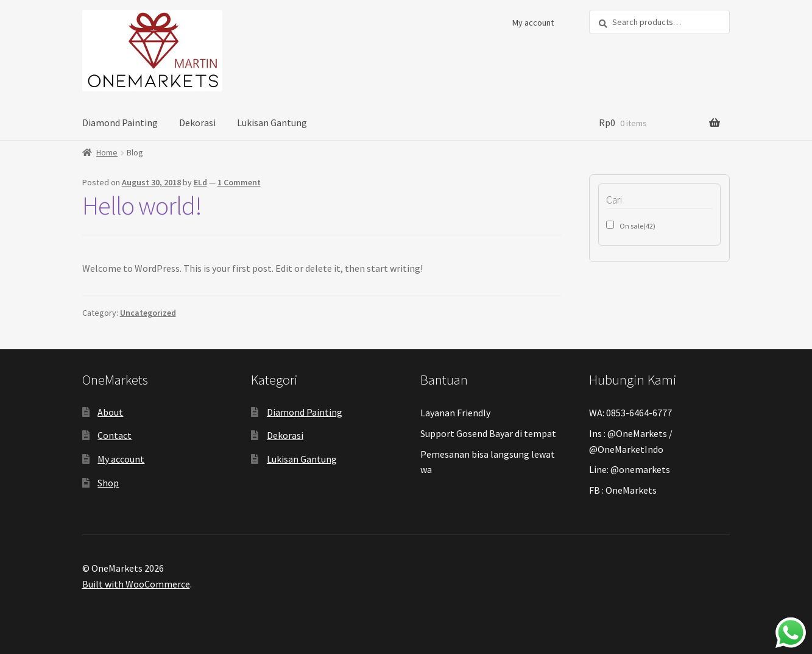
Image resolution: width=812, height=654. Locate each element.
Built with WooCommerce (136, 584)
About (110, 412)
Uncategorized (148, 313)
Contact (115, 435)
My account (533, 23)
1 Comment (239, 182)
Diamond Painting (120, 123)
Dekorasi (197, 123)
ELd (200, 182)
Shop (108, 483)
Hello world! (142, 205)
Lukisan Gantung (272, 123)
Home (107, 152)
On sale (637, 226)
